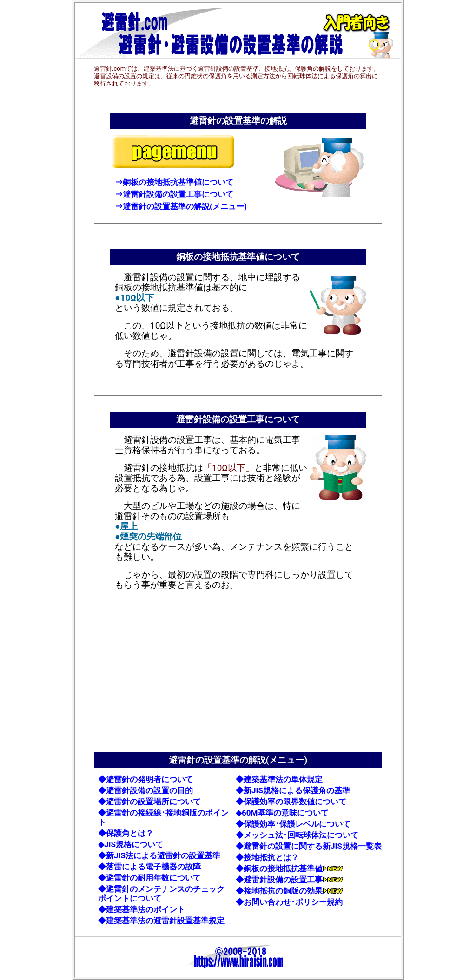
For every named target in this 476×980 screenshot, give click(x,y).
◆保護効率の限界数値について (291, 802)
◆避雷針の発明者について (145, 779)
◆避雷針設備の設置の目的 (145, 790)
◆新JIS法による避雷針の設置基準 (159, 855)
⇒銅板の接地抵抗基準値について (174, 182)
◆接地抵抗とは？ (267, 857)
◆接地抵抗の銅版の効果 (289, 891)
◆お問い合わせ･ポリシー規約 (289, 902)
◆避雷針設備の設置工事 (289, 880)
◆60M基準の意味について (282, 813)
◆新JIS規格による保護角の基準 (293, 790)
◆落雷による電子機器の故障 (149, 867)
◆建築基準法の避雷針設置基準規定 (161, 921)
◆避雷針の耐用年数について (149, 878)
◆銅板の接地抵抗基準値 (289, 868)
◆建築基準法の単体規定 (279, 779)
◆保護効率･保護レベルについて (293, 824)
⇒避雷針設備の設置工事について (174, 194)
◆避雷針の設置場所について (149, 802)
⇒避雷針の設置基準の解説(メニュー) (181, 206)
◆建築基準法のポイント (142, 909)
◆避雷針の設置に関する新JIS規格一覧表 (309, 846)
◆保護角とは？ (126, 833)
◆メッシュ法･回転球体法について (297, 835)
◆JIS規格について (131, 844)
